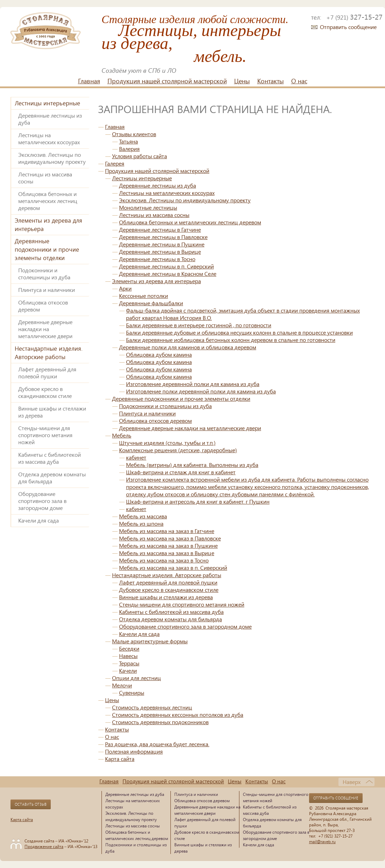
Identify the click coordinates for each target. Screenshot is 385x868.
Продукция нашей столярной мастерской (167, 81)
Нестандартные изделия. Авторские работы (49, 353)
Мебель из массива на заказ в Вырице (167, 553)
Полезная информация (134, 751)
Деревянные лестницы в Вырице (160, 251)
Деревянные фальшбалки (151, 303)
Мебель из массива (143, 516)
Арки (125, 288)
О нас (299, 81)
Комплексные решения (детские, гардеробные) (178, 450)
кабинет (136, 457)
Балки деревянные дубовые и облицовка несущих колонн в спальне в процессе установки (239, 332)
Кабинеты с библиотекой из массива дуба (50, 458)
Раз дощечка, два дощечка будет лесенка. (157, 744)
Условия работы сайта (139, 156)
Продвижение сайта (44, 846)
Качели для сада (38, 520)
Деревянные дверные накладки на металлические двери (45, 329)
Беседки (129, 648)
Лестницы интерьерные (47, 103)
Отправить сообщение (348, 27)
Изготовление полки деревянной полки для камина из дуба (201, 391)
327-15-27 (354, 17)
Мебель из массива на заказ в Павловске (170, 538)
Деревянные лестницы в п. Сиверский (166, 266)
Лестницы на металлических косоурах (49, 138)
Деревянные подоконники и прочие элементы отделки (47, 249)
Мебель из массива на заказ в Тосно (164, 560)
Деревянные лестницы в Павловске (163, 237)
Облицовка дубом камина (159, 354)
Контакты (271, 81)
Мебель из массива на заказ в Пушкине (168, 545)
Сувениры (132, 692)
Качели (128, 670)
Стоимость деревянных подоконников (160, 722)
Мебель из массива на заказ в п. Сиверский (173, 568)
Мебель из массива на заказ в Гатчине (167, 531)
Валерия (129, 149)
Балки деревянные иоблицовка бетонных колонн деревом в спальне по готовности (231, 340)
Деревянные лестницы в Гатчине (160, 229)
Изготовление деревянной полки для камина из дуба (193, 384)
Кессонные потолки (143, 296)
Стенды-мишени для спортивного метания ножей (45, 435)
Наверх (352, 782)
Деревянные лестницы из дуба (50, 119)
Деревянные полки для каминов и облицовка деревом (188, 347)
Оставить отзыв (31, 804)
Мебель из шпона (141, 523)
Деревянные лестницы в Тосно (157, 259)
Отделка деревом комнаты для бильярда (52, 478)
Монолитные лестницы (148, 207)
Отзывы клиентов (134, 134)
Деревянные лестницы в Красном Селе (168, 274)
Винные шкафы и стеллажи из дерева (52, 412)
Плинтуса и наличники (47, 290)
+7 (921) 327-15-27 (335, 836)
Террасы (129, 663)
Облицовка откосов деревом (43, 306)
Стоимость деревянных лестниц (152, 707)
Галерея (115, 163)
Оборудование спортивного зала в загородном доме (42, 501)
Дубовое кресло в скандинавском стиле (45, 392)
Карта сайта (120, 759)
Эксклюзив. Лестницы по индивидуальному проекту (52, 158)
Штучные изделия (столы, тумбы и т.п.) (167, 443)
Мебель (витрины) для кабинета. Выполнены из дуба (192, 465)
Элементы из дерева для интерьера (48, 225)
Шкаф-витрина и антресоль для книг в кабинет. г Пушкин (198, 501)
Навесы (128, 656)
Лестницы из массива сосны (45, 178)
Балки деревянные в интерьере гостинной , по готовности (199, 325)
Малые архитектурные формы (150, 641)
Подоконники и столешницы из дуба (44, 274)
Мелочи (122, 685)
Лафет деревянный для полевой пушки (47, 373)
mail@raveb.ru (322, 841)
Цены (242, 81)
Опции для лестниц (136, 678)
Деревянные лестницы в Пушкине (162, 244)
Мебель (122, 435)
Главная (89, 81)
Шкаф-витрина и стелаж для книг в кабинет (181, 472)
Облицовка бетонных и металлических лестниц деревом (48, 201)
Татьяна (128, 141)
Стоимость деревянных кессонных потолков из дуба (178, 715)
